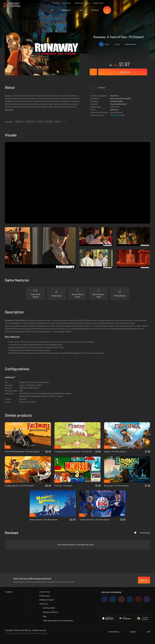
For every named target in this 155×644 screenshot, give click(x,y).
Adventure (114, 110)
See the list (114, 96)
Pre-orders (67, 3)
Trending (55, 3)
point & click (30, 122)
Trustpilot (9, 592)
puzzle (40, 122)
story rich (49, 122)
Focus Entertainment (118, 104)
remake (58, 122)
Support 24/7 (98, 3)
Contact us (44, 604)
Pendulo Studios (116, 101)
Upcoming (78, 3)
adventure (19, 122)
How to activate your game (121, 98)
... (64, 122)
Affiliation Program (47, 600)
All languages (142, 533)
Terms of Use (44, 592)
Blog (88, 3)
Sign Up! (144, 580)
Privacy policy (45, 596)
